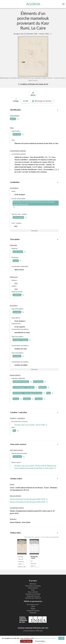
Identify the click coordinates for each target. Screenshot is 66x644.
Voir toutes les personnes (50, 539)
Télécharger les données (32, 103)
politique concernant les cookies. (45, 638)
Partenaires (33, 615)
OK (61, 638)
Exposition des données (33, 596)
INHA (33, 609)
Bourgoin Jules (31, 34)
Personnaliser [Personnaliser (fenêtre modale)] (40, 641)
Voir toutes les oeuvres (32, 539)
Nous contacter (33, 594)
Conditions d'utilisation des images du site (33, 84)
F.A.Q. (33, 592)
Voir (34, 233)
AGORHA (33, 4)
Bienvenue (33, 586)
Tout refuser (26, 641)
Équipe (33, 611)
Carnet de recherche (33, 613)
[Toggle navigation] (64, 4)
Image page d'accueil (33, 598)
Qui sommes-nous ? (33, 607)
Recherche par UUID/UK (33, 600)
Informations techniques (33, 588)
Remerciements (33, 590)
